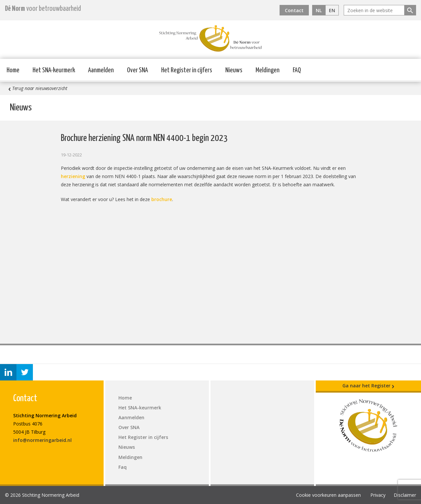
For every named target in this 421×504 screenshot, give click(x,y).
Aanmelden (101, 70)
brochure (162, 199)
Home (13, 70)
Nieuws (234, 70)
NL (319, 10)
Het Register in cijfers (187, 70)
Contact (294, 10)
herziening (73, 176)
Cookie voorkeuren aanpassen (328, 495)
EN (332, 10)
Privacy (378, 495)
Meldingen (268, 70)
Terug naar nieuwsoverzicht (38, 88)
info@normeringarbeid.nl (42, 440)
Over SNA (137, 70)
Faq (123, 467)
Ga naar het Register (368, 386)
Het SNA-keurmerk (54, 70)
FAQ (297, 70)
